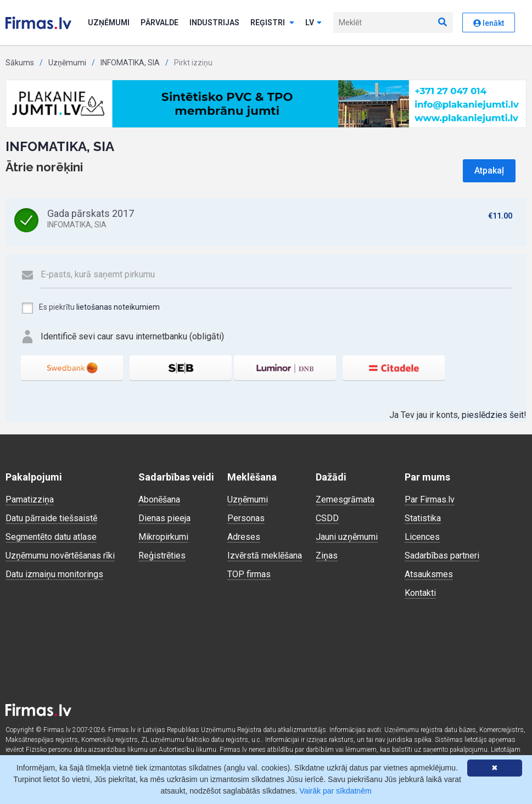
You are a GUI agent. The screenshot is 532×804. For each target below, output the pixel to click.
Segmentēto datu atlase (51, 537)
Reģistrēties (162, 555)
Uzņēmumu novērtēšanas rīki (60, 555)
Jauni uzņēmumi (347, 537)
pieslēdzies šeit (493, 415)
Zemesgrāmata (345, 499)
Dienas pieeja (164, 518)
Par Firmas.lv (430, 499)
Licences (422, 537)
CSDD (327, 518)
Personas (246, 518)
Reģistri (272, 23)
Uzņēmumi (109, 23)
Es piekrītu (90, 308)
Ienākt (489, 23)
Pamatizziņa (30, 499)
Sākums (20, 63)
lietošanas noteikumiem (118, 307)
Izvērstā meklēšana (265, 555)
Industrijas (214, 23)
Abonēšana (159, 499)
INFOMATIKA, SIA (130, 63)
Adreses (244, 537)
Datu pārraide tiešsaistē (51, 518)
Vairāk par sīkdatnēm (335, 791)
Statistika (423, 518)
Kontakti (420, 593)
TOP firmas (249, 574)
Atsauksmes (429, 574)
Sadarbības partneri (442, 555)
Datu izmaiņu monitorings (54, 574)
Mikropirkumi (163, 537)
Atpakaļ (489, 171)
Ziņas (327, 555)
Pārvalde (159, 23)
